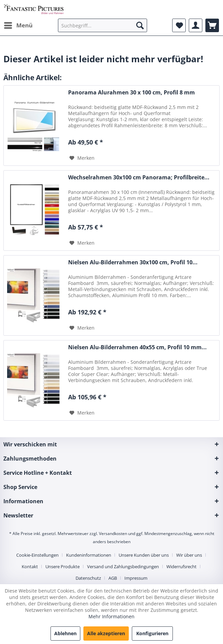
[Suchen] (140, 25)
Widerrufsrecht (181, 567)
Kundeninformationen (89, 555)
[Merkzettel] (179, 25)
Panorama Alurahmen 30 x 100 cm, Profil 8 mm (131, 93)
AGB (113, 578)
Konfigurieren (152, 633)
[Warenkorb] (212, 25)
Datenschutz (88, 578)
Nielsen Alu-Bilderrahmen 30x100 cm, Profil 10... (133, 262)
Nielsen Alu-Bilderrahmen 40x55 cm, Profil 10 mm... (137, 347)
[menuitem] (18, 25)
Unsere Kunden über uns (144, 555)
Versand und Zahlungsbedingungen (123, 567)
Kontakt (30, 567)
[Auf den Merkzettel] (82, 158)
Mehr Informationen (111, 616)
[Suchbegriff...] (103, 25)
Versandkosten (113, 534)
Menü (18, 25)
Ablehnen (65, 633)
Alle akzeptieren (106, 633)
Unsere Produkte (63, 567)
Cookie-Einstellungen (37, 555)
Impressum (136, 578)
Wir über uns (189, 555)
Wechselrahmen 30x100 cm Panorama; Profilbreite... (139, 177)
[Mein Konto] (196, 25)
